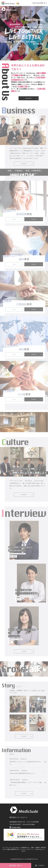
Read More (29, 98)
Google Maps (16, 827)
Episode (34, 219)
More (14, 219)
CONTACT (40, 865)
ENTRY (16, 865)
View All (24, 651)
